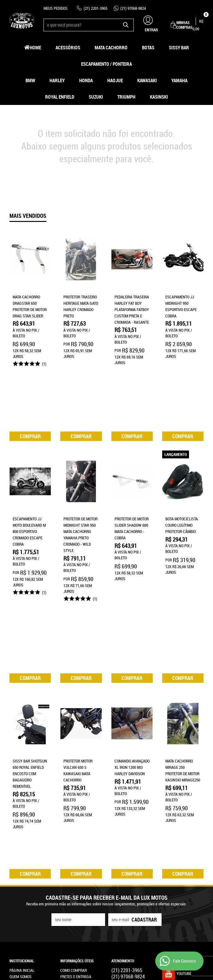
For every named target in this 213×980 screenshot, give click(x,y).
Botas (148, 47)
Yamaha (179, 80)
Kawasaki (147, 80)
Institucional (22, 805)
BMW (30, 80)
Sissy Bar (179, 47)
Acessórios (68, 47)
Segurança (70, 833)
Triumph (126, 97)
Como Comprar (74, 814)
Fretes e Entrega (76, 820)
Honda (86, 80)
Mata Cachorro (111, 47)
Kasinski (159, 97)
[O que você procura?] (126, 25)
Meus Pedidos (56, 8)
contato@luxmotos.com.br (136, 846)
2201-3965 (95, 8)
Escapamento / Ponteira (106, 64)
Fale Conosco (22, 833)
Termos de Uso (73, 827)
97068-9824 (133, 8)
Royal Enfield (60, 97)
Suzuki (96, 97)
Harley (57, 80)
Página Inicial (22, 814)
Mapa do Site (21, 827)
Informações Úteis (77, 805)
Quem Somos (21, 820)
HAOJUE (115, 80)
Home (35, 47)
